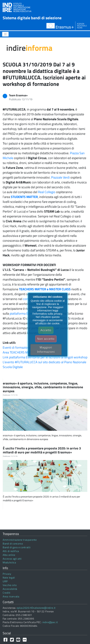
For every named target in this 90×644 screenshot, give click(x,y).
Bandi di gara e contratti (17, 547)
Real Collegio (47, 192)
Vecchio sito (10, 585)
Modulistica (9, 562)
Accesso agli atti (12, 559)
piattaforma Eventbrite (25, 313)
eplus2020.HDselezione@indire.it (36, 608)
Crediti (7, 593)
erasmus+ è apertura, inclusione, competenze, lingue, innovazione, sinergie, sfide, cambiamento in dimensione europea (43, 387)
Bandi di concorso (13, 543)
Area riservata (11, 596)
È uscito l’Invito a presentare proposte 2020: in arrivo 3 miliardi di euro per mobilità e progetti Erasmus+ (42, 450)
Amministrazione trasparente (20, 540)
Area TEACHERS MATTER (20, 352)
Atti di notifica (11, 551)
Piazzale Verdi (60, 177)
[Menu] (5, 34)
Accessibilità (10, 589)
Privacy (7, 574)
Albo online (9, 555)
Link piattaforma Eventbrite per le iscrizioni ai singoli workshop (45, 357)
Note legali (9, 577)
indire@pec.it (50, 622)
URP (5, 581)
